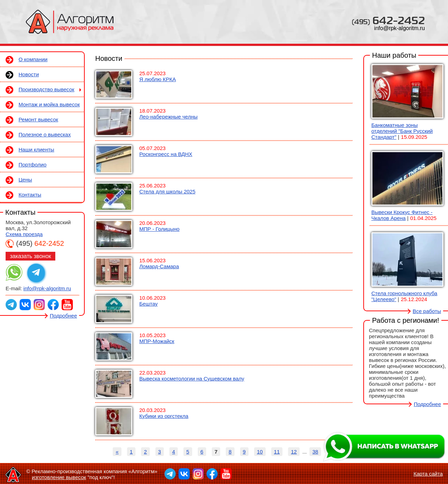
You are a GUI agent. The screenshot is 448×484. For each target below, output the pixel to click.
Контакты (30, 195)
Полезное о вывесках (45, 134)
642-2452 (388, 20)
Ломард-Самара (159, 266)
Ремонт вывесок (38, 119)
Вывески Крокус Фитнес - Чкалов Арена (402, 215)
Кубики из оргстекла (164, 416)
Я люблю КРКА (158, 79)
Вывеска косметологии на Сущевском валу (192, 379)
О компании (33, 59)
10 (260, 452)
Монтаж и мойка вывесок (49, 104)
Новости (29, 74)
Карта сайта (428, 474)
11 (277, 452)
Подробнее (63, 316)
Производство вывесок (46, 89)
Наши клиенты (36, 150)
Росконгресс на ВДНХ (166, 154)
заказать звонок (30, 256)
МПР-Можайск (157, 341)
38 (315, 452)
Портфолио (33, 165)
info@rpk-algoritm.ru (400, 28)
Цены (25, 180)
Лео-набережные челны (169, 117)
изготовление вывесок (59, 477)
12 (294, 452)
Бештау (149, 304)
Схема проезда (24, 234)
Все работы (427, 311)
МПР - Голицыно (159, 229)
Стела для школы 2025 (167, 191)
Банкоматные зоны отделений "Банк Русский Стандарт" (402, 131)
